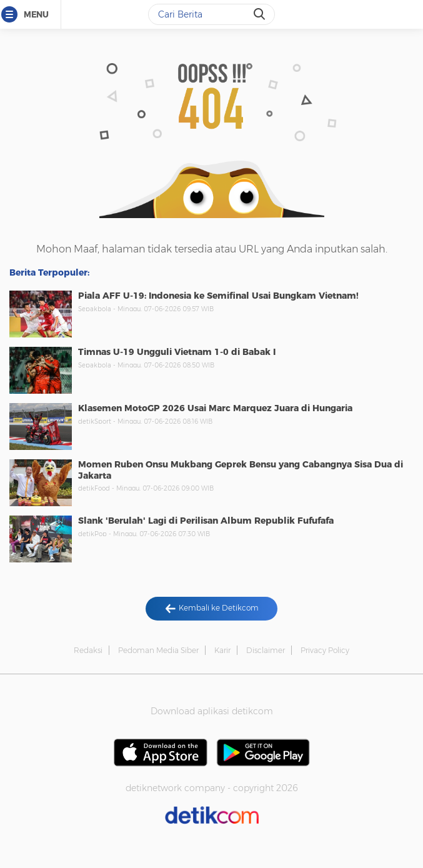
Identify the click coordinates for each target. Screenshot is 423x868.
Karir (222, 650)
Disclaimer (266, 650)
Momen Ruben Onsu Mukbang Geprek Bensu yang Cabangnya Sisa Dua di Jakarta (241, 470)
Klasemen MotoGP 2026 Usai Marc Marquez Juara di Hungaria (215, 408)
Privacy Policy (325, 650)
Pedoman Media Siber (158, 650)
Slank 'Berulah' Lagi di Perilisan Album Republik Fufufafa (206, 521)
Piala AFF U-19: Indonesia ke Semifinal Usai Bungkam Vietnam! (218, 296)
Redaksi (88, 650)
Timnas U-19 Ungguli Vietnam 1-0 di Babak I (177, 352)
